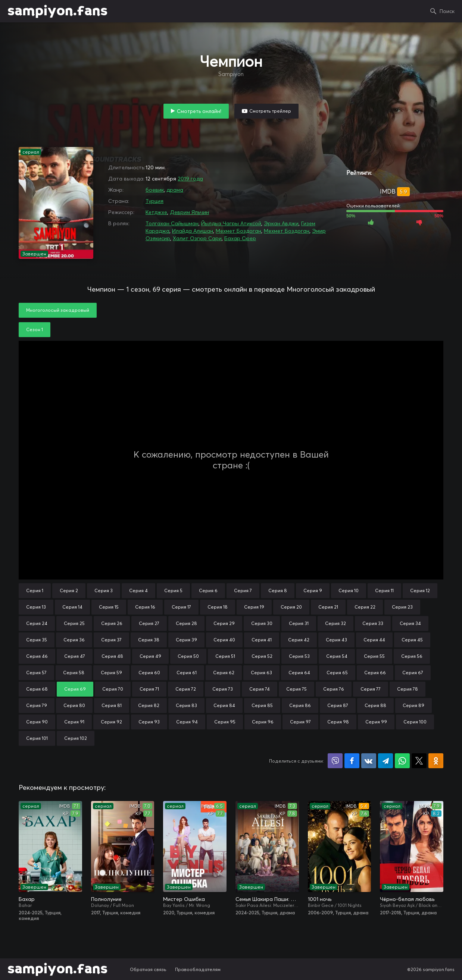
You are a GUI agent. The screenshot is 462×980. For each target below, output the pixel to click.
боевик (155, 190)
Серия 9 (313, 590)
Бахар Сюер (240, 238)
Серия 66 (375, 673)
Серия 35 (37, 640)
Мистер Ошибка (184, 899)
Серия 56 (412, 656)
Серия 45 (412, 640)
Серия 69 (75, 689)
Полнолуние (106, 899)
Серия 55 (374, 656)
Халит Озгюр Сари (197, 238)
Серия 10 (349, 590)
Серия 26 (112, 623)
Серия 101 (37, 738)
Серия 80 (74, 705)
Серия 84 (224, 705)
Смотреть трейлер (270, 111)
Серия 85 (262, 705)
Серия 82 (149, 705)
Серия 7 (243, 590)
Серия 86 (300, 705)
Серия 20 (291, 607)
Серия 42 (299, 640)
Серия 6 (208, 590)
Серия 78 (408, 689)
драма (175, 190)
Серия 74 (260, 689)
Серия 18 (218, 607)
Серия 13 (36, 607)
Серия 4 (138, 590)
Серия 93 (149, 722)
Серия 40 (224, 640)
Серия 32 (335, 623)
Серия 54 (337, 656)
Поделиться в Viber (335, 761)
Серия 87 (338, 705)
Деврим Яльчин (189, 212)
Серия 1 (35, 590)
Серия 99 (376, 722)
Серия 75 (296, 689)
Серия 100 (415, 722)
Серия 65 (337, 673)
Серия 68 (37, 689)
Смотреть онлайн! (199, 111)
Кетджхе (156, 212)
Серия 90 (37, 722)
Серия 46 (37, 656)
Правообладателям (198, 969)
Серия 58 (74, 673)
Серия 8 (278, 590)
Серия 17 (181, 607)
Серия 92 (111, 722)
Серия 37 (111, 640)
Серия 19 (254, 607)
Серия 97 (300, 722)
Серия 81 (112, 705)
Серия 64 (299, 673)
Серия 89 (413, 705)
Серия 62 (224, 673)
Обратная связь (148, 969)
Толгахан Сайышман (172, 223)
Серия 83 (186, 705)
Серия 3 (104, 590)
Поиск (447, 11)
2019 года (190, 179)
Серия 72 (186, 689)
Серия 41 (262, 640)
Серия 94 (187, 722)
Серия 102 (76, 738)
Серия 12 (420, 590)
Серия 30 (262, 623)
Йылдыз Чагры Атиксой (231, 223)
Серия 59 (111, 673)
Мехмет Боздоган (238, 231)
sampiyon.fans (57, 11)
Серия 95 (225, 722)
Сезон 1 (35, 329)
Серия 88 (375, 705)
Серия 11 (384, 590)
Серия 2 (69, 590)
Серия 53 (299, 656)
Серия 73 (223, 689)
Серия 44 (374, 640)
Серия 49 (150, 656)
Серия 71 (149, 689)
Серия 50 (188, 656)
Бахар (27, 899)
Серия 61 (187, 673)
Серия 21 (328, 607)
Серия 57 (36, 673)
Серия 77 (371, 689)
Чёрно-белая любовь (407, 899)
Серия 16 (145, 607)
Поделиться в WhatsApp (402, 761)
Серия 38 (149, 640)
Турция (154, 201)
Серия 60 (149, 673)
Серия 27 (149, 623)
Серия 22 (365, 607)
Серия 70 (113, 689)
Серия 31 (299, 623)
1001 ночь (320, 899)
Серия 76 (334, 689)
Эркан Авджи (281, 223)
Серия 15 (109, 607)
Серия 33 (373, 623)
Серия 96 (263, 722)
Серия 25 (74, 623)
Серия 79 (37, 705)
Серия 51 (225, 656)
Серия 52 (262, 656)
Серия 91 (74, 722)
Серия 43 (336, 640)
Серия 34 (410, 623)
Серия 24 (37, 623)
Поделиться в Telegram (385, 761)
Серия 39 (186, 640)
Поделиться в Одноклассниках (436, 761)
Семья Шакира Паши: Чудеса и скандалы (267, 899)
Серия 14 (72, 607)
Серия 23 (402, 607)
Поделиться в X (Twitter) (419, 761)
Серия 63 (261, 673)
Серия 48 (112, 656)
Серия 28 (186, 623)
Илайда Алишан (193, 231)
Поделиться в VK (369, 761)
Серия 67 (413, 673)
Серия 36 (74, 640)
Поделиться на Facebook (352, 761)
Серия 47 (75, 656)
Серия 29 (224, 623)
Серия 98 (338, 722)
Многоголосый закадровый (58, 310)
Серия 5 (173, 590)
